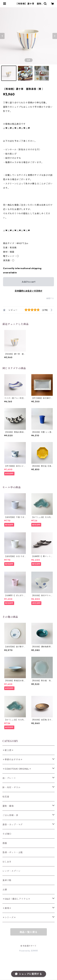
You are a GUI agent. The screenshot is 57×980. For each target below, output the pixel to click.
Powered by (28, 951)
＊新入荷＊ (8, 750)
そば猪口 (7, 834)
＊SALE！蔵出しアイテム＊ (16, 899)
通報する (50, 298)
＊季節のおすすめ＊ (13, 760)
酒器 (5, 843)
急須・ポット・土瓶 (13, 852)
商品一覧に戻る (29, 932)
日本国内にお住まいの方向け (29, 291)
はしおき (7, 862)
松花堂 (6, 797)
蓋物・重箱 (8, 806)
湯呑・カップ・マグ (13, 825)
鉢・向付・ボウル (11, 787)
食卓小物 (7, 880)
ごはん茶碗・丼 (10, 815)
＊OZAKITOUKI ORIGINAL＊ (17, 769)
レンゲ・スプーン (11, 871)
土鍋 (5, 890)
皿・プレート (9, 778)
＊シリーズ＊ (9, 917)
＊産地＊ (7, 908)
